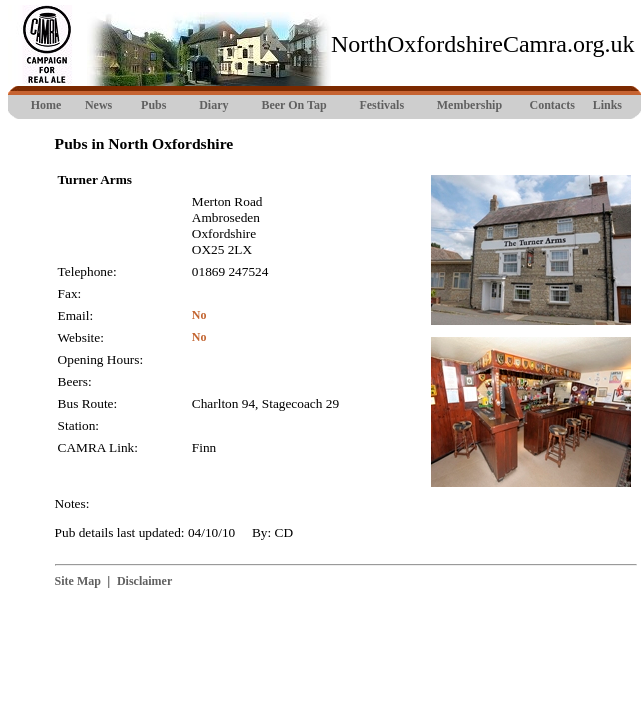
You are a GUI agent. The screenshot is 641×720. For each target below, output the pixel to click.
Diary (213, 105)
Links (607, 105)
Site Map (78, 581)
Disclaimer (144, 581)
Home (46, 105)
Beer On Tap (293, 105)
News (98, 105)
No (199, 315)
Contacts (552, 105)
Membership (469, 105)
